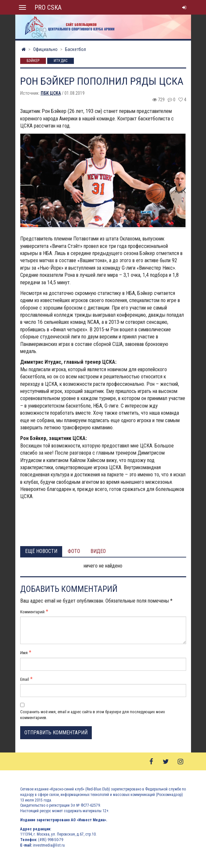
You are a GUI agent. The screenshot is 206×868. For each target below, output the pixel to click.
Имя (24, 653)
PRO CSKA (48, 7)
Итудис (61, 61)
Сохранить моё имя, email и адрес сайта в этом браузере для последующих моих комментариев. (93, 715)
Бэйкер (33, 61)
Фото (74, 551)
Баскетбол (76, 49)
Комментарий (32, 612)
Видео (98, 551)
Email (25, 679)
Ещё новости (41, 551)
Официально (45, 49)
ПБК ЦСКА (51, 93)
